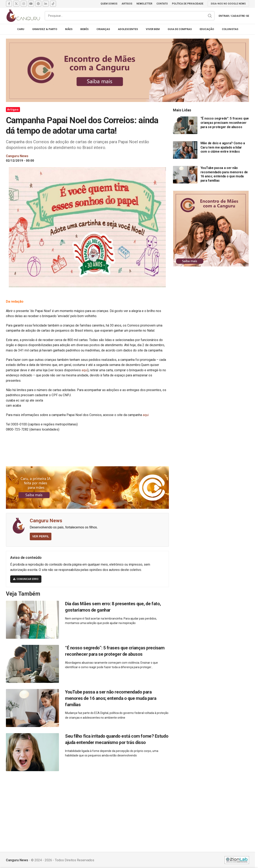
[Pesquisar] (130, 16)
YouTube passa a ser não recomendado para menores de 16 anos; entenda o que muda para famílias (111, 698)
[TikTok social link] (53, 4)
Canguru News (46, 521)
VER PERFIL (41, 536)
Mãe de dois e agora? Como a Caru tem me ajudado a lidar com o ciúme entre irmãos (223, 147)
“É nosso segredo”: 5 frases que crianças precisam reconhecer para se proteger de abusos (225, 123)
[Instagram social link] (24, 4)
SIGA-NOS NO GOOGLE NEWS (228, 4)
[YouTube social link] (31, 4)
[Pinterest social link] (38, 4)
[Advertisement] (127, 807)
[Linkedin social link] (46, 4)
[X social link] (16, 4)
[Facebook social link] (9, 4)
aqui (85, 370)
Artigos (13, 110)
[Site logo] (23, 15)
